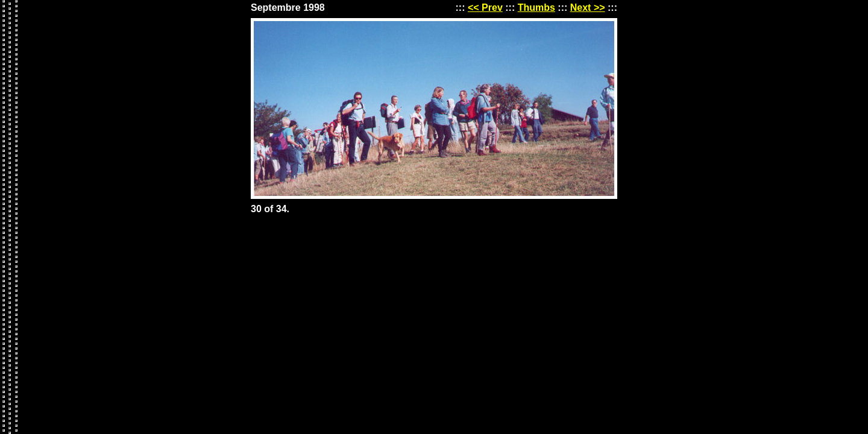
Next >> (588, 8)
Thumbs (536, 8)
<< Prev (485, 8)
